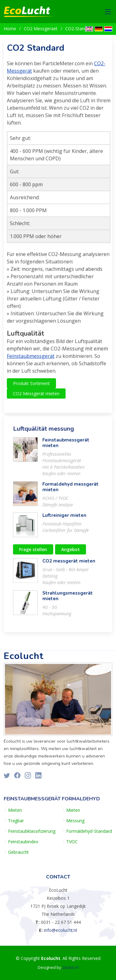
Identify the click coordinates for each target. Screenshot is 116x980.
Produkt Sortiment (31, 386)
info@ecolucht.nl (60, 930)
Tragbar (16, 821)
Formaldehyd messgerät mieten (71, 490)
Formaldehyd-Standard (89, 831)
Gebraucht (18, 852)
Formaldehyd (81, 799)
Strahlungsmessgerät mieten (68, 598)
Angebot (71, 552)
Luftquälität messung (43, 431)
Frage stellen (33, 552)
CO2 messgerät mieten (69, 564)
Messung (75, 821)
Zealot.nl (70, 967)
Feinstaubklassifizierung (32, 831)
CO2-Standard (79, 29)
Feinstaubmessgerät (31, 359)
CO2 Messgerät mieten (36, 396)
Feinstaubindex (23, 842)
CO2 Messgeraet (41, 29)
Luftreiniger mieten (64, 518)
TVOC (72, 842)
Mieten (15, 810)
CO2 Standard (36, 51)
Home (10, 29)
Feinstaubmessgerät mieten (66, 445)
